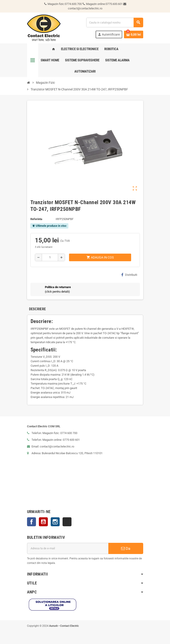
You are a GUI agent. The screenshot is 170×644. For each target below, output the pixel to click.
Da (126, 548)
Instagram (55, 522)
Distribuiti (129, 275)
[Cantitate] (50, 257)
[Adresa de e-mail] (68, 548)
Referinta (36, 219)
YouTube (43, 522)
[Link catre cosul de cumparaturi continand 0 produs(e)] (134, 34)
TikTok (67, 522)
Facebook (31, 522)
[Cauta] (115, 22)
